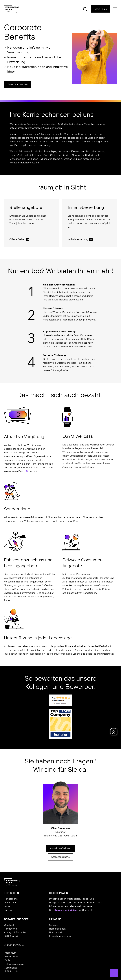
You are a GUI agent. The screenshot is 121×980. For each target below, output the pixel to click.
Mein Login (101, 9)
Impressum (10, 953)
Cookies (54, 925)
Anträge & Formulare (16, 932)
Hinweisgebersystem (61, 936)
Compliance (11, 968)
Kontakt (8, 906)
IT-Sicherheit (11, 971)
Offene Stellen (17, 239)
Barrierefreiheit (57, 929)
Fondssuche (11, 899)
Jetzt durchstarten (18, 84)
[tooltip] (27, 471)
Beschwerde (56, 932)
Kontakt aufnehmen (61, 848)
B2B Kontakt (11, 936)
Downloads (10, 903)
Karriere (8, 910)
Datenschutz (11, 956)
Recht (7, 960)
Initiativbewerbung (78, 239)
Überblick (9, 925)
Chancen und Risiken (66, 910)
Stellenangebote (61, 857)
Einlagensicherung (14, 964)
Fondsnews (10, 929)
